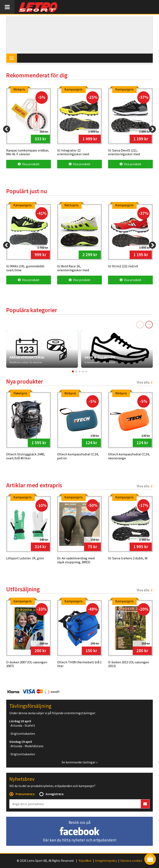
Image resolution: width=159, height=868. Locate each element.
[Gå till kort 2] (76, 372)
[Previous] (7, 129)
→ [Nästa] (149, 325)
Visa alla (143, 382)
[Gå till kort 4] (83, 372)
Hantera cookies (131, 861)
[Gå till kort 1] (73, 371)
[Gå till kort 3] (79, 372)
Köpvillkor (85, 861)
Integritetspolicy (106, 861)
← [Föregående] (140, 325)
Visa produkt (29, 164)
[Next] (152, 129)
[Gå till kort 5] (86, 372)
